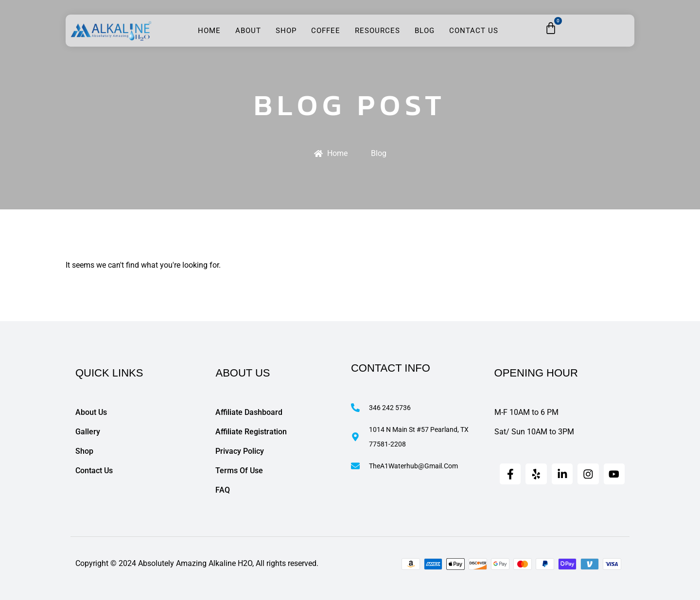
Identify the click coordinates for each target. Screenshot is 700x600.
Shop (286, 31)
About (248, 31)
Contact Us (474, 31)
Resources (377, 31)
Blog (425, 31)
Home (209, 31)
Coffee (326, 31)
